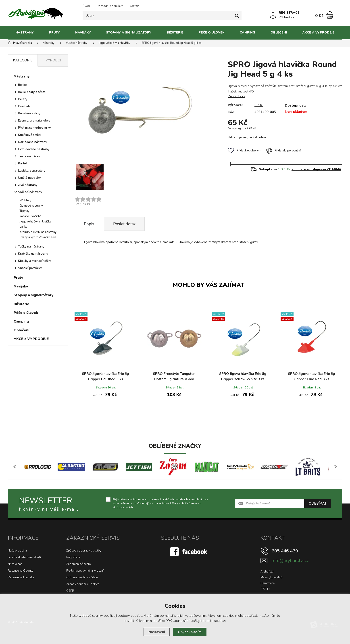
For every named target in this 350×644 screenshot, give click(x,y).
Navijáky (83, 33)
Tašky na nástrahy (31, 246)
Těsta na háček (29, 156)
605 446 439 (285, 551)
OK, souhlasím (190, 632)
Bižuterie (175, 33)
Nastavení (157, 632)
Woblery (25, 200)
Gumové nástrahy (31, 206)
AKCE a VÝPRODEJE (318, 33)
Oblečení (279, 33)
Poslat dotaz (124, 224)
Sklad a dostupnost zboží (24, 557)
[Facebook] (189, 551)
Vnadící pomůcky (30, 268)
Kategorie (23, 60)
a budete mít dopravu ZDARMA (316, 169)
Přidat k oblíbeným (244, 151)
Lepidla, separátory (32, 171)
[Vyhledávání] (162, 16)
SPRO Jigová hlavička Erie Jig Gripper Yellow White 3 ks (243, 376)
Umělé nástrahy (29, 178)
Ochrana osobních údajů (82, 577)
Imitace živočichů (30, 216)
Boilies (23, 85)
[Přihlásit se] (273, 15)
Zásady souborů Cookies (83, 584)
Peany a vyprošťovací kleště (38, 237)
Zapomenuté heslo (79, 564)
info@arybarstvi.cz (290, 561)
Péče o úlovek (212, 33)
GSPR (70, 591)
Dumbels (24, 106)
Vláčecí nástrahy (30, 192)
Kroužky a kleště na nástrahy (38, 232)
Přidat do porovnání (283, 151)
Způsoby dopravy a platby (84, 551)
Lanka (23, 227)
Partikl (23, 163)
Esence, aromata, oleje (34, 121)
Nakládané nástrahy (32, 142)
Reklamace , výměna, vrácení (85, 571)
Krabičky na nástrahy (33, 254)
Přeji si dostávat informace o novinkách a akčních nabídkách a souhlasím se (160, 503)
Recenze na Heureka (21, 577)
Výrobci (53, 60)
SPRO (259, 105)
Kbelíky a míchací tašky (34, 261)
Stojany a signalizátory (129, 33)
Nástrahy (25, 33)
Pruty (54, 33)
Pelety (23, 99)
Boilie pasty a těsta (32, 92)
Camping (247, 33)
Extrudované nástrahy (34, 149)
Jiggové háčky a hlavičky (35, 222)
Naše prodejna (17, 551)
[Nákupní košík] (330, 15)
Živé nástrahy (28, 185)
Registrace (73, 557)
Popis (89, 224)
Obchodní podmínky (110, 6)
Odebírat (318, 503)
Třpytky (25, 211)
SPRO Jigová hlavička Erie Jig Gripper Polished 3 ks (105, 376)
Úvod (86, 6)
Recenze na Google (21, 571)
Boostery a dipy (29, 113)
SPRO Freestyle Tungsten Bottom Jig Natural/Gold (174, 376)
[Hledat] (237, 16)
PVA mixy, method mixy (34, 128)
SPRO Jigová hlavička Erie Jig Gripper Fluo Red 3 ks (311, 376)
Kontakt (134, 6)
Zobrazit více (237, 96)
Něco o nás (15, 564)
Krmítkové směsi (30, 135)
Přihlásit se (287, 17)
